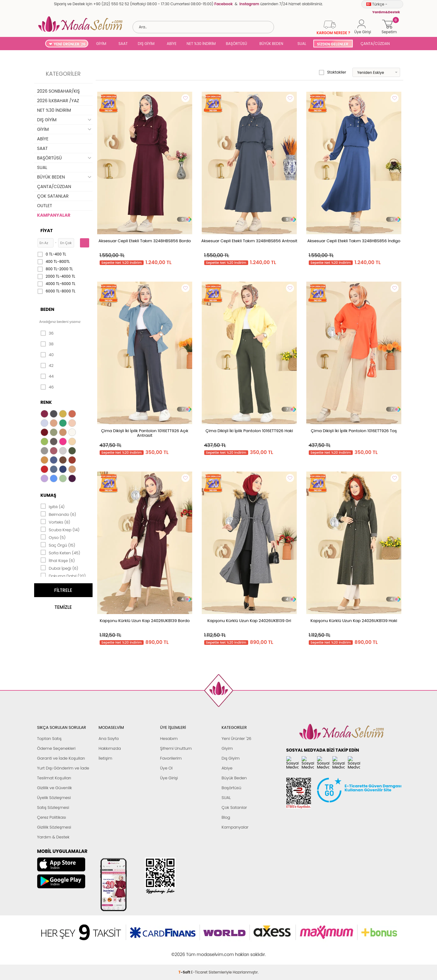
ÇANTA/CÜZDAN (375, 44)
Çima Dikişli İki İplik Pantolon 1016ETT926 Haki (249, 431)
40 (47, 355)
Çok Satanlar (234, 807)
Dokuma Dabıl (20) (63, 576)
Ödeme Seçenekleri (56, 748)
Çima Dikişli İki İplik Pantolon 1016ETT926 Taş (354, 431)
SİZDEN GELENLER (333, 44)
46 (47, 387)
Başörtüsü (232, 788)
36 (47, 333)
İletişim (106, 758)
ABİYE (172, 44)
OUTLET (45, 206)
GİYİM (101, 44)
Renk (46, 402)
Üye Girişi (169, 778)
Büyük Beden (234, 778)
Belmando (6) (58, 514)
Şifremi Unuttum (176, 748)
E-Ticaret (199, 951)
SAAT (123, 44)
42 (47, 366)
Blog (226, 817)
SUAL (301, 44)
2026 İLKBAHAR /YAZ (58, 101)
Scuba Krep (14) (60, 529)
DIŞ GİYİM (146, 44)
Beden (48, 309)
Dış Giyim (231, 758)
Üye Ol (167, 768)
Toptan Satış (50, 739)
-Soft (185, 951)
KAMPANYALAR (54, 215)
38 (47, 344)
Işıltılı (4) (53, 506)
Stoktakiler (333, 72)
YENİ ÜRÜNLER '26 (70, 44)
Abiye (227, 768)
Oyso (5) (53, 537)
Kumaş (48, 495)
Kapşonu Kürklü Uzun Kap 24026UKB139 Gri (249, 621)
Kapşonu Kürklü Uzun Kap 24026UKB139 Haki (354, 621)
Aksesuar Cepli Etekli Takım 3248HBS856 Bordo (145, 241)
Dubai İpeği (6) (60, 568)
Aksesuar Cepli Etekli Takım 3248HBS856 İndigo (354, 241)
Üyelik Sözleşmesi (54, 798)
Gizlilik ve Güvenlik (55, 788)
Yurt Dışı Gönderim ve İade (63, 768)
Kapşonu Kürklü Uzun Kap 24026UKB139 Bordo (145, 621)
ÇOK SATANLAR (53, 196)
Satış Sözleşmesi (53, 807)
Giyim (227, 748)
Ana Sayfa (109, 739)
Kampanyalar (235, 827)
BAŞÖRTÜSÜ (236, 44)
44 (47, 376)
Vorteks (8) (56, 522)
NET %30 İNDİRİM (201, 44)
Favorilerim (171, 758)
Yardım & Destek (53, 837)
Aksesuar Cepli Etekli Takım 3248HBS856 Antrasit (249, 241)
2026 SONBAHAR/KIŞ (59, 91)
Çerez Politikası (52, 817)
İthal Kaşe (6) (58, 560)
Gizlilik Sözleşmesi (54, 827)
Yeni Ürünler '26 (237, 739)
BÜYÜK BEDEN (271, 44)
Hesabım (169, 739)
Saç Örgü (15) (58, 545)
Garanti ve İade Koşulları (61, 758)
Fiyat (47, 231)
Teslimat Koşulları (54, 778)
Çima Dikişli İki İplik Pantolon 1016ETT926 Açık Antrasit (145, 433)
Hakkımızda (110, 748)
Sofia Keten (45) (60, 552)
